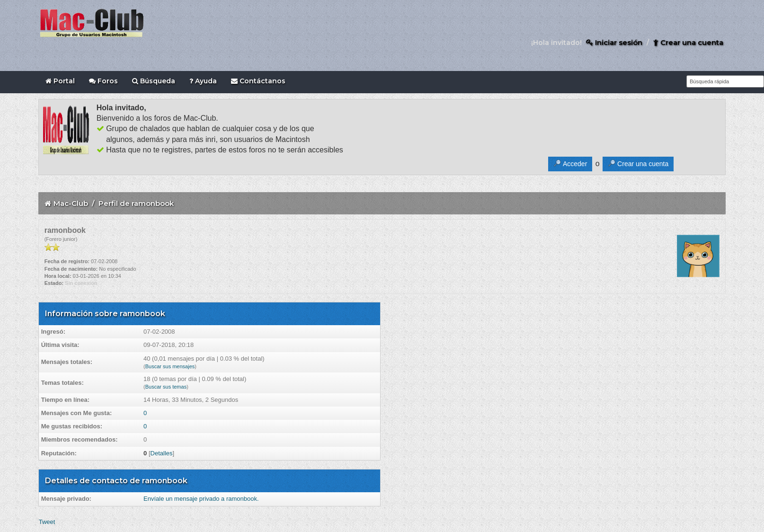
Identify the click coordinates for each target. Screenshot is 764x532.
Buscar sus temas (166, 387)
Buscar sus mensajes (170, 366)
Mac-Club (71, 203)
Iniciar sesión (614, 42)
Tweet (47, 522)
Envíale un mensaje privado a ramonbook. (201, 499)
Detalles (162, 453)
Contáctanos (258, 81)
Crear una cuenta (688, 42)
